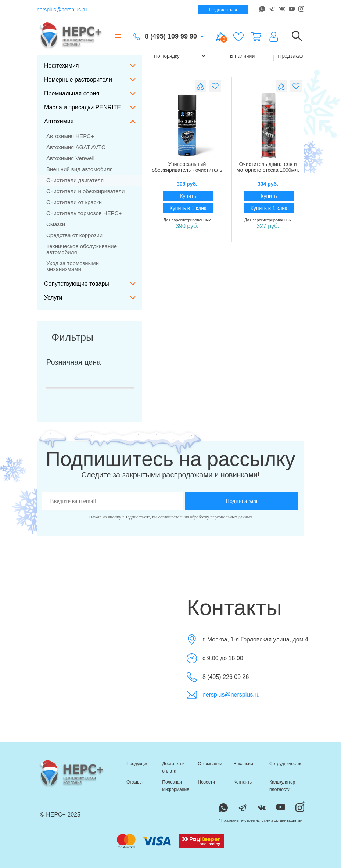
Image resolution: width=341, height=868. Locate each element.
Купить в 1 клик (188, 208)
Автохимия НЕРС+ (70, 136)
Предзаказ (283, 56)
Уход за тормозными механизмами (73, 266)
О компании (210, 764)
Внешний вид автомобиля (80, 169)
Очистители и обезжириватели (85, 191)
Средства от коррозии (74, 235)
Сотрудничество (286, 764)
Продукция (137, 764)
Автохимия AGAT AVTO (76, 147)
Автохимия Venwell (70, 158)
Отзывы (134, 782)
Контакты (243, 782)
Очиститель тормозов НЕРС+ (84, 213)
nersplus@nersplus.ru (62, 10)
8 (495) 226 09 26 (226, 677)
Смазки (56, 224)
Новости (207, 782)
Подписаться (223, 10)
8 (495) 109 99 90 (171, 37)
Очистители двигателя (75, 180)
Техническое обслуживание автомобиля (82, 249)
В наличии (235, 56)
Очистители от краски (74, 202)
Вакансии (243, 764)
